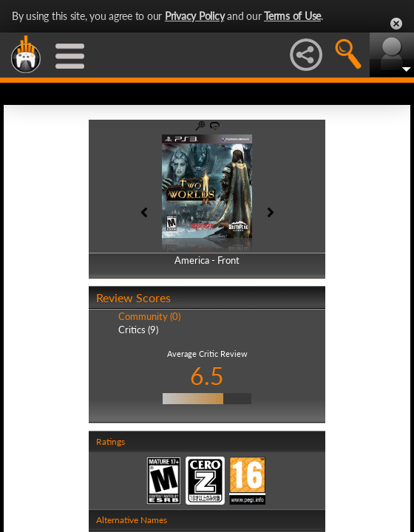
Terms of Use (292, 16)
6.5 (207, 376)
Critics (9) (138, 330)
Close (396, 24)
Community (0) (149, 316)
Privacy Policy (195, 16)
